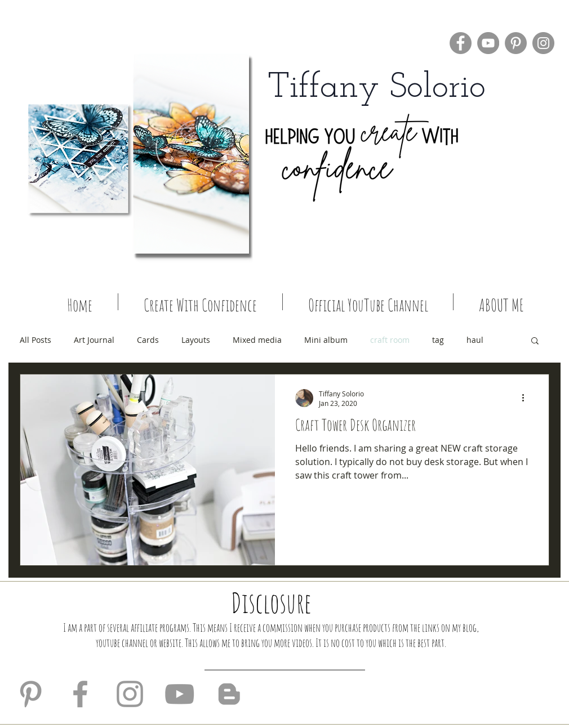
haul (475, 340)
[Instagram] (543, 43)
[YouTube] (488, 43)
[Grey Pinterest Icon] (31, 694)
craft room (390, 340)
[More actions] (527, 398)
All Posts (35, 340)
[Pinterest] (516, 43)
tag (438, 340)
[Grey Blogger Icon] (229, 694)
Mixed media (257, 340)
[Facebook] (461, 43)
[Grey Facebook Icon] (80, 694)
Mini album (326, 340)
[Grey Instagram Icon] (130, 694)
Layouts (196, 340)
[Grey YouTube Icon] (179, 694)
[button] (535, 341)
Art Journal (94, 340)
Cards (148, 340)
